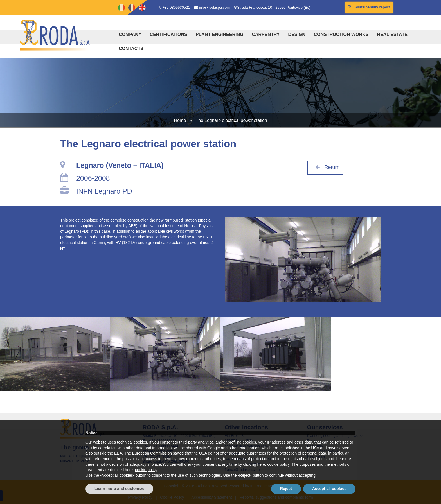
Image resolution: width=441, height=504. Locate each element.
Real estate (392, 34)
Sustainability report (369, 7)
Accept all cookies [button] (329, 489)
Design (297, 34)
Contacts (131, 48)
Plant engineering (220, 34)
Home (180, 120)
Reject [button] (286, 489)
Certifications (169, 34)
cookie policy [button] (278, 464)
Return (325, 167)
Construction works (341, 34)
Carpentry (266, 34)
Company (130, 34)
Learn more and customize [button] (119, 489)
